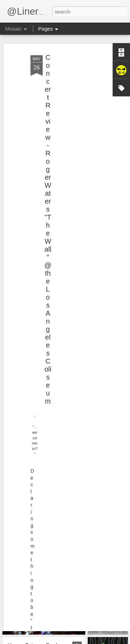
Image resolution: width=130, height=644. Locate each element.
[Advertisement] (70, 84)
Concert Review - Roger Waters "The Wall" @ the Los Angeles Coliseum (48, 215)
